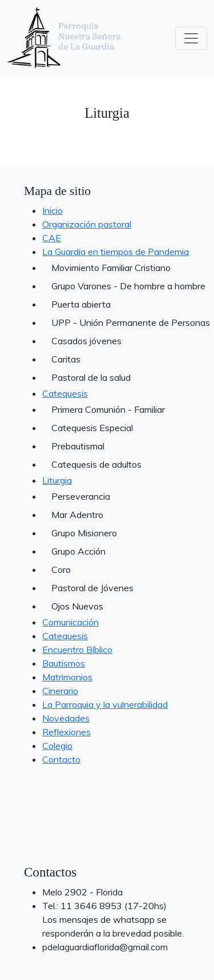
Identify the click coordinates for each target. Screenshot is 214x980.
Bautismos (64, 663)
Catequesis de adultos (96, 464)
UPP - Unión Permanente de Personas (121, 322)
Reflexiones (66, 732)
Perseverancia (81, 496)
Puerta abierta (81, 304)
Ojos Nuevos (77, 606)
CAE (52, 238)
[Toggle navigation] (191, 38)
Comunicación (70, 622)
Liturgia (57, 480)
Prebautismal (78, 446)
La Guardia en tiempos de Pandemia (116, 252)
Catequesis (65, 393)
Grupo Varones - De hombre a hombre (121, 286)
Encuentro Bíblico (77, 650)
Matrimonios (67, 677)
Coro (61, 569)
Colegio (57, 746)
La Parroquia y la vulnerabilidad (105, 704)
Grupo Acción (78, 551)
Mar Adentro (77, 515)
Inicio (53, 210)
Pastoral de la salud (91, 377)
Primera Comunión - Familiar (108, 409)
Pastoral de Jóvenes (92, 588)
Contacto (61, 759)
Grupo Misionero (84, 533)
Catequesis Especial (92, 428)
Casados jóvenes (86, 341)
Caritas (66, 359)
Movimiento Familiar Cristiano (111, 268)
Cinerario (60, 691)
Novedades (66, 718)
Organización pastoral (87, 224)
